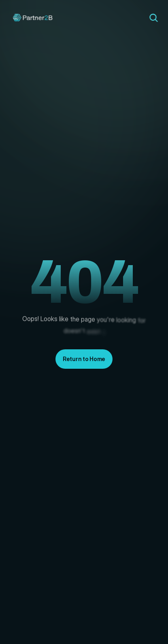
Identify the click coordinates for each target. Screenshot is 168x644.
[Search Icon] (153, 18)
